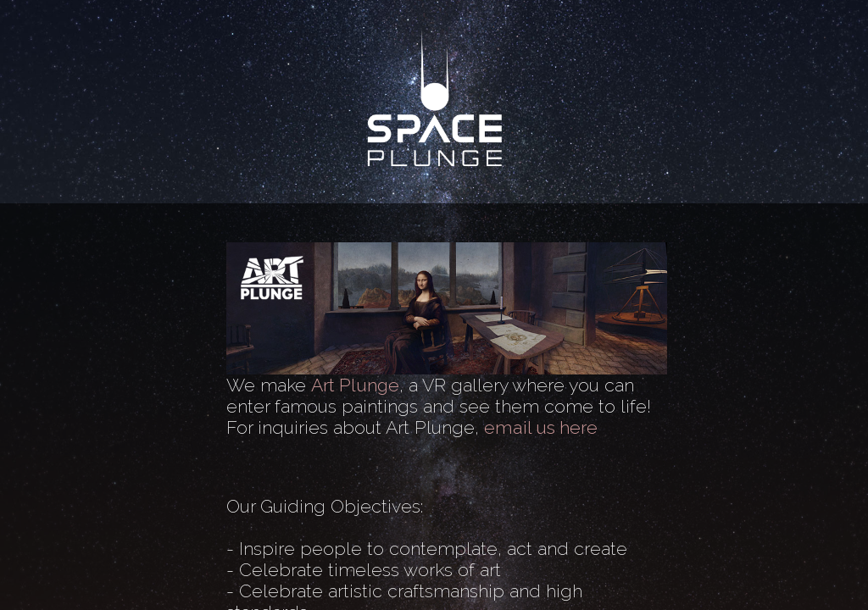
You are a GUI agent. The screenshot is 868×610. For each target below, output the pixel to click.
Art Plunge (355, 385)
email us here (541, 427)
